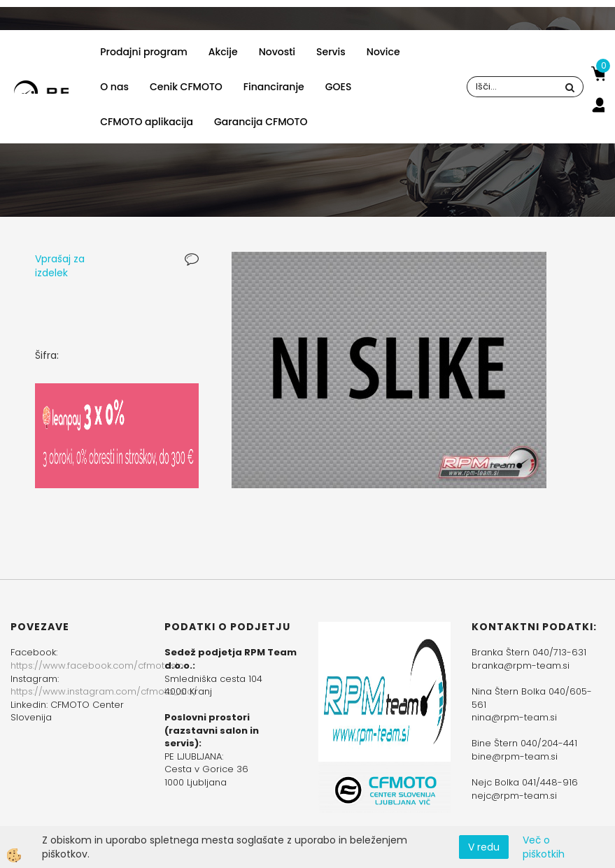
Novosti (277, 52)
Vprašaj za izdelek (60, 266)
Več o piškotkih (544, 847)
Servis (331, 52)
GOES (339, 87)
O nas (114, 87)
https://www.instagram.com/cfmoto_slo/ (104, 691)
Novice (383, 52)
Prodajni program (143, 52)
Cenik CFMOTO (186, 87)
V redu (484, 847)
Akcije (223, 52)
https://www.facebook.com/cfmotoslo (97, 666)
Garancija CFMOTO (261, 122)
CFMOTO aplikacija (147, 122)
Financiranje (274, 87)
